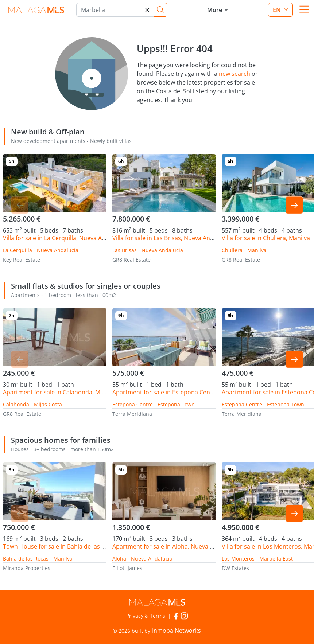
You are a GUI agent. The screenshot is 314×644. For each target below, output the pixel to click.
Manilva (257, 250)
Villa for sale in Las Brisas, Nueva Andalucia (171, 238)
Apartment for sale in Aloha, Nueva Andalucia (175, 546)
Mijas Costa (48, 404)
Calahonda (16, 404)
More (215, 10)
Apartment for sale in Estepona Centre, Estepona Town (188, 392)
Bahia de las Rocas (26, 559)
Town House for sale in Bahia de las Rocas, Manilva (72, 546)
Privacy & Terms (146, 616)
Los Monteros (238, 559)
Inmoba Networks (177, 631)
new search (234, 74)
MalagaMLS (36, 10)
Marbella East (276, 559)
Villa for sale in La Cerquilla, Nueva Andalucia (64, 238)
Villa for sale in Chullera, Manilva (266, 238)
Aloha (119, 559)
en (278, 10)
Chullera (232, 250)
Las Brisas (125, 250)
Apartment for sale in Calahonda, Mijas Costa (65, 392)
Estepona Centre (133, 404)
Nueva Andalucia (58, 250)
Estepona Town (176, 404)
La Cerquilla (18, 250)
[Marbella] (115, 10)
